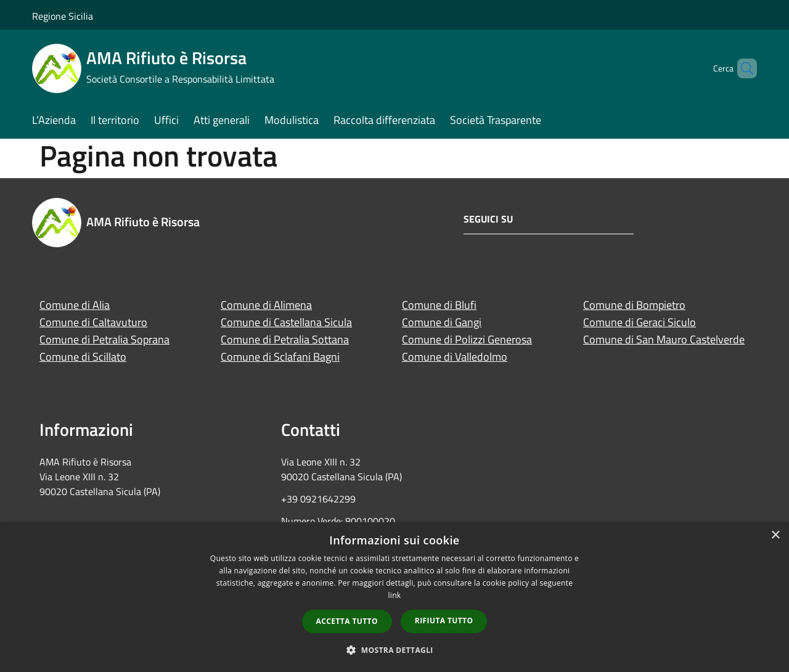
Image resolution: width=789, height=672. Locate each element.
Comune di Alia (75, 305)
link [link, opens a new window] (395, 595)
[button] (394, 650)
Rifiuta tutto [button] (444, 621)
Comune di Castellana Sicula (286, 322)
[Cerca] (742, 68)
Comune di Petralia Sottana (285, 339)
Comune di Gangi (442, 322)
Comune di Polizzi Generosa (467, 339)
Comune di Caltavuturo (93, 322)
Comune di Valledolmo (455, 357)
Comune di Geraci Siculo (640, 322)
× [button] (775, 535)
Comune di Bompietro (634, 305)
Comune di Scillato (83, 357)
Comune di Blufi (439, 305)
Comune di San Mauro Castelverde (664, 339)
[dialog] (394, 597)
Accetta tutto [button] (347, 621)
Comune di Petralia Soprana (104, 339)
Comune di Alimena (266, 305)
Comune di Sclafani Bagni (280, 357)
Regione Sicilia (63, 16)
